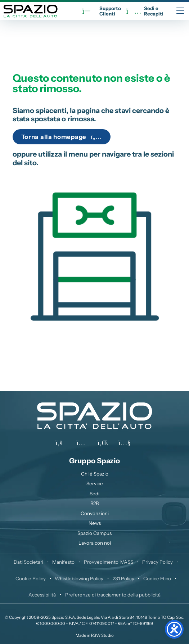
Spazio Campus (94, 533)
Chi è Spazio (95, 474)
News (95, 523)
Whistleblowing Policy (79, 578)
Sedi (94, 494)
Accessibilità (42, 595)
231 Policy (123, 578)
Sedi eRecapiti (145, 11)
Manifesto (63, 562)
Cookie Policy (31, 578)
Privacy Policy (157, 562)
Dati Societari (28, 562)
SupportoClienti (101, 11)
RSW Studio (102, 635)
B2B (94, 503)
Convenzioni (95, 513)
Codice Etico (157, 578)
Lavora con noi (95, 543)
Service (95, 483)
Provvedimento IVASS (109, 562)
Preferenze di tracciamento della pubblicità (113, 595)
